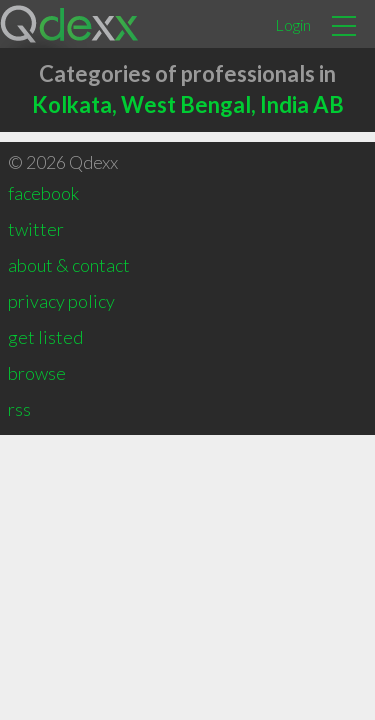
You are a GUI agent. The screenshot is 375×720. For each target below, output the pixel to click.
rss (19, 409)
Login (293, 24)
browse (37, 373)
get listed (45, 337)
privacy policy (61, 301)
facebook (43, 193)
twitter (36, 229)
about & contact (69, 265)
